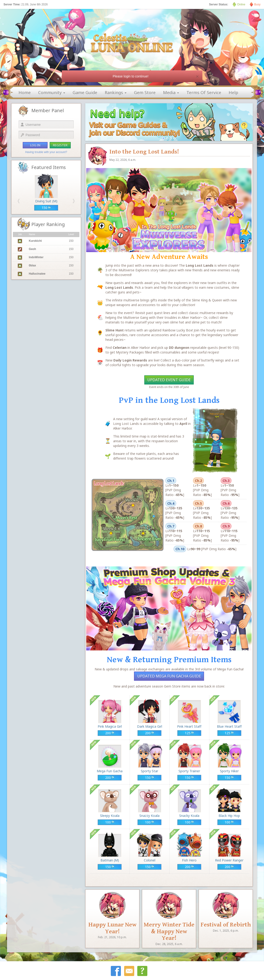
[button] (19, 201)
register (60, 145)
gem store (145, 92)
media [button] (171, 92)
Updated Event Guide (169, 380)
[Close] (197, 76)
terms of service (204, 92)
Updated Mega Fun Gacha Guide (169, 676)
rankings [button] (116, 92)
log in (35, 145)
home (25, 92)
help (233, 92)
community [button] (52, 92)
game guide (85, 92)
